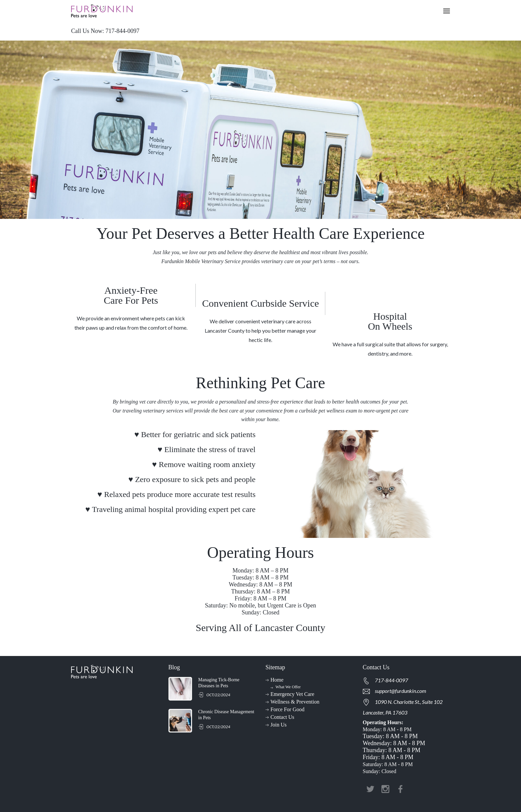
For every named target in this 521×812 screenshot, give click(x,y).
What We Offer (288, 687)
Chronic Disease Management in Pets (226, 715)
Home (277, 680)
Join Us (278, 725)
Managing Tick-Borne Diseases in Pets (219, 683)
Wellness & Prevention (295, 702)
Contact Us (282, 717)
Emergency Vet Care (292, 694)
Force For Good (287, 709)
